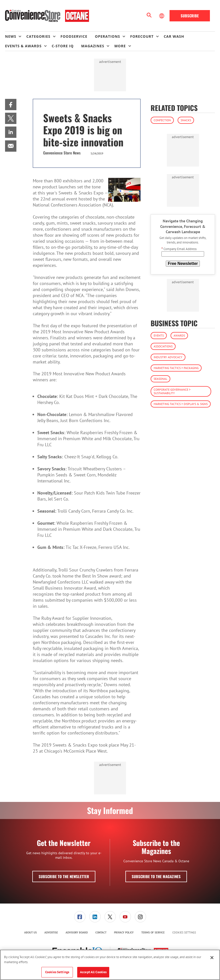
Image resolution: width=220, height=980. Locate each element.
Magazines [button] (93, 46)
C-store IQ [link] (63, 46)
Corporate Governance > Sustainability (172, 391)
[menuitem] (16, 36)
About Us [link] (31, 932)
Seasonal (160, 379)
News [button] (11, 36)
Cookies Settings (184, 933)
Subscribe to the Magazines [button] (156, 876)
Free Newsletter (183, 263)
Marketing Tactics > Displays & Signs (181, 404)
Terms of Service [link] (153, 932)
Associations (163, 346)
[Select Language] (162, 16)
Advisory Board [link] (77, 932)
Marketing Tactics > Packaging (176, 368)
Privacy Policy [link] (124, 932)
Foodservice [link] (74, 36)
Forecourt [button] (142, 36)
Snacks (186, 120)
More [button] (120, 46)
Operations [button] (107, 36)
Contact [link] (101, 932)
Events (159, 335)
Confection (162, 120)
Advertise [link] (51, 932)
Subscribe (190, 16)
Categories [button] (38, 36)
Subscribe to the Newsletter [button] (64, 876)
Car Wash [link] (174, 36)
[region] (110, 965)
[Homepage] (47, 16)
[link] (11, 105)
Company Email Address (179, 249)
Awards (179, 335)
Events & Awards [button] (23, 46)
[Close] (212, 958)
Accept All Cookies (93, 972)
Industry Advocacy (168, 357)
